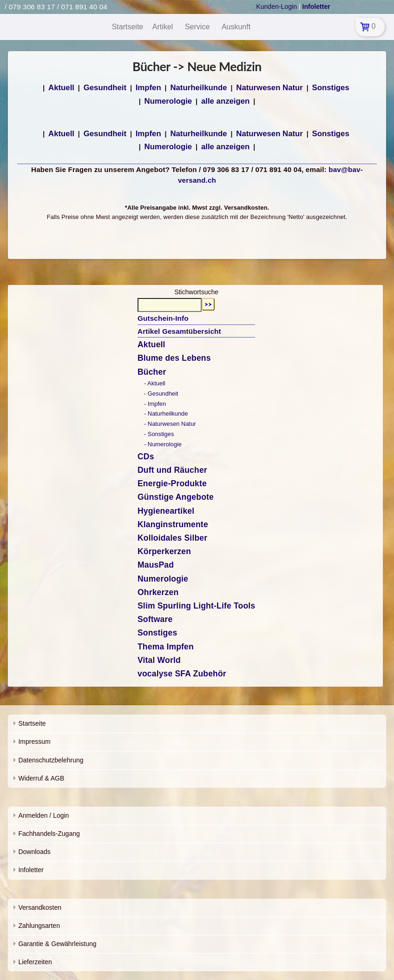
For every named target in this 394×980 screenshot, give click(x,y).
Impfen (148, 88)
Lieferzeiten (35, 962)
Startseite (32, 723)
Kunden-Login (276, 7)
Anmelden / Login (43, 815)
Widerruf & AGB (41, 778)
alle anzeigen (225, 101)
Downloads (34, 852)
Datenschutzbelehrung (51, 760)
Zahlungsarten (39, 926)
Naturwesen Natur (269, 88)
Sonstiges (331, 88)
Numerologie (168, 101)
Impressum (34, 742)
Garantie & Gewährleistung (57, 944)
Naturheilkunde (198, 88)
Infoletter (31, 870)
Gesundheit (105, 88)
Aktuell (61, 88)
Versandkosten (40, 907)
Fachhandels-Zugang (49, 834)
